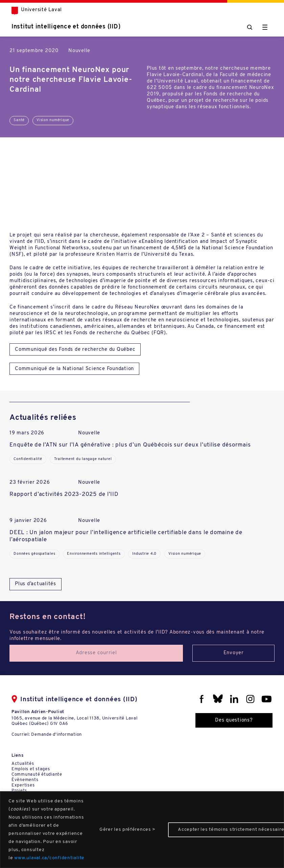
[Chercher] (250, 27)
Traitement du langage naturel (83, 459)
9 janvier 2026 (28, 521)
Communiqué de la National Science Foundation (74, 369)
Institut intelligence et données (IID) (66, 27)
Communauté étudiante (37, 774)
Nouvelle (79, 51)
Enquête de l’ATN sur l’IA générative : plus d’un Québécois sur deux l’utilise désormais (130, 445)
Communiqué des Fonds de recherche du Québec (75, 350)
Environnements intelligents (94, 554)
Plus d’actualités (35, 584)
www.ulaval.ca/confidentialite (49, 858)
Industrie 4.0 (144, 554)
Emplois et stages (31, 769)
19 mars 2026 (27, 433)
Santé (19, 120)
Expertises (23, 785)
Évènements (25, 780)
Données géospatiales (34, 554)
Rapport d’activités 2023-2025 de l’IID (64, 494)
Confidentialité (28, 459)
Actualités (23, 764)
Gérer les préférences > (127, 830)
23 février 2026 (30, 483)
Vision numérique (53, 120)
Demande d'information (56, 735)
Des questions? (234, 720)
